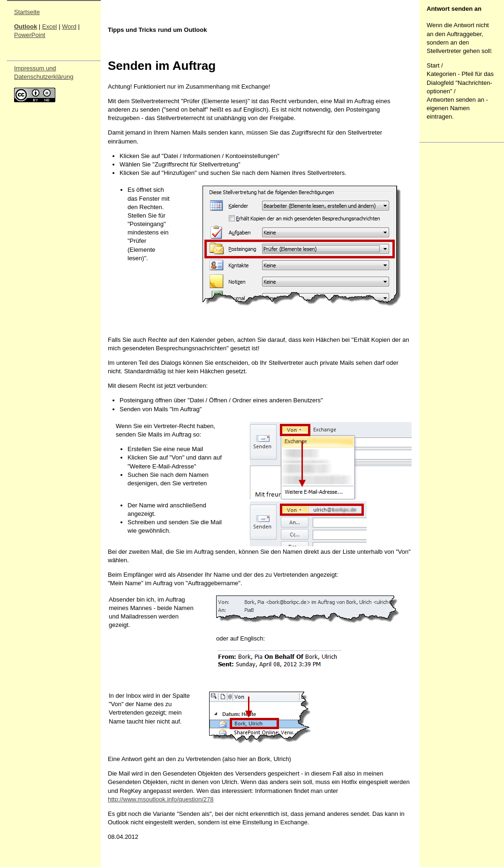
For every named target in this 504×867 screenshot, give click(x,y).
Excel (50, 26)
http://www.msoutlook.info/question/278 (161, 799)
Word (69, 26)
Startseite (27, 12)
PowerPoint (30, 35)
